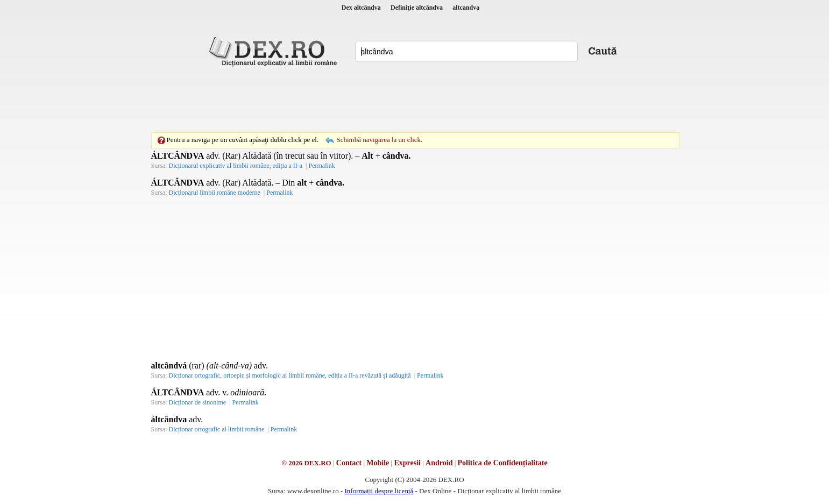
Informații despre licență (379, 491)
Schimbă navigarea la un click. (379, 140)
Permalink (321, 166)
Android (439, 463)
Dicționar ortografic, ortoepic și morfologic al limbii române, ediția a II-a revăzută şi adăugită (290, 375)
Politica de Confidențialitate (503, 463)
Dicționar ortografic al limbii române (217, 429)
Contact (349, 463)
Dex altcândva (361, 8)
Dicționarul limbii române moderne (215, 193)
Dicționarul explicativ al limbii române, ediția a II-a (236, 166)
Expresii (407, 463)
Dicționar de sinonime (198, 402)
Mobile (378, 463)
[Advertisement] (415, 100)
